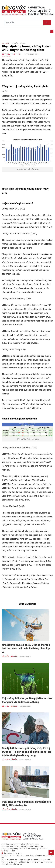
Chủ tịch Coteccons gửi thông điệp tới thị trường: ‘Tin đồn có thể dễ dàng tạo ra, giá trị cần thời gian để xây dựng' (27, 752)
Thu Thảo (6, 56)
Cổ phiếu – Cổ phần (11, 54)
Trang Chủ (6, 43)
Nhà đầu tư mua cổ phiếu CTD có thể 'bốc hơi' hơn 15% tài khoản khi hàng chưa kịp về (26, 648)
